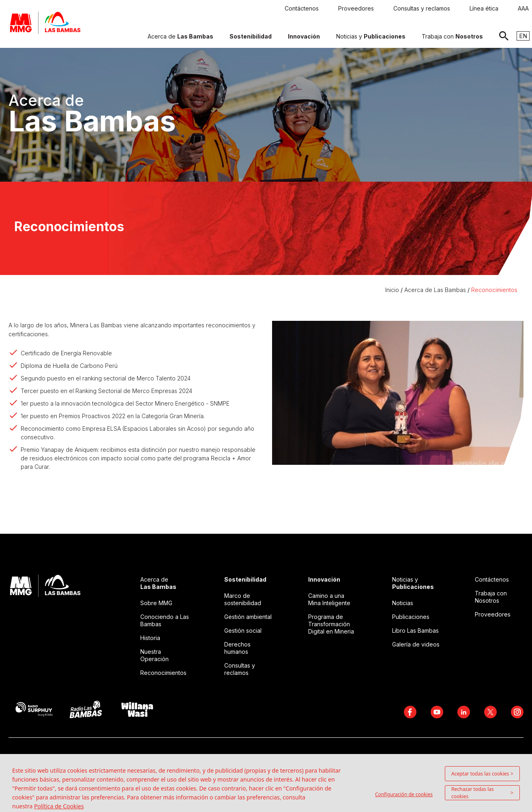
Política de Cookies (59, 806)
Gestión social (243, 630)
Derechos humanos (237, 648)
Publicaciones (411, 617)
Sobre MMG (156, 603)
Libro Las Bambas (415, 630)
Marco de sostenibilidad (243, 599)
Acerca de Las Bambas (435, 290)
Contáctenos (492, 579)
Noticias (403, 603)
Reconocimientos (494, 290)
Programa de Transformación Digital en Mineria (331, 624)
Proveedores (493, 614)
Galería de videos (416, 644)
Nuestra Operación (154, 655)
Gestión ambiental (248, 617)
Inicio (393, 290)
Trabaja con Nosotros (491, 597)
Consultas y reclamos (240, 669)
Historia (150, 638)
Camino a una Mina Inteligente (329, 599)
